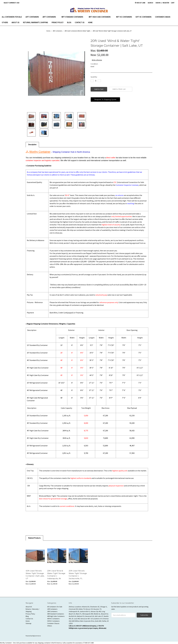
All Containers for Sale (12, 17)
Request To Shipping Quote (105, 99)
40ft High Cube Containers (100, 17)
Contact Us (80, 22)
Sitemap (28, 623)
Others (5, 22)
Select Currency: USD (12, 3)
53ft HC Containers (143, 17)
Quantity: (94, 77)
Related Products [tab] (34, 538)
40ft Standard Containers (73, 17)
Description (32, 145)
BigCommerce (37, 636)
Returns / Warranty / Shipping (35, 22)
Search (150, 3)
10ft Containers (32, 17)
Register (166, 3)
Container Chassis (163, 17)
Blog (69, 22)
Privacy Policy (57, 22)
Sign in (158, 3)
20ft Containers (50, 17)
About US (15, 22)
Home (90, 22)
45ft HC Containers (124, 17)
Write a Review (97, 60)
